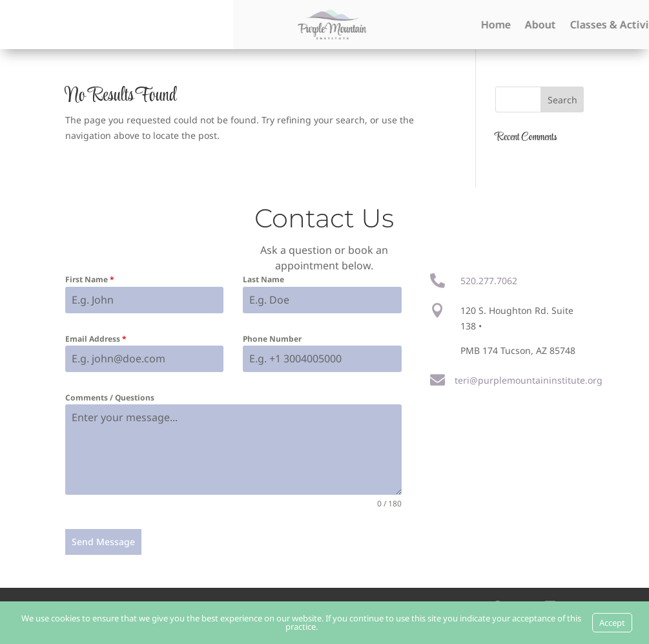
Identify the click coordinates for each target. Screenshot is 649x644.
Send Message (103, 542)
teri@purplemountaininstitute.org (529, 380)
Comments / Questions (110, 398)
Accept (612, 623)
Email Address (96, 339)
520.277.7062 (489, 281)
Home (624, 25)
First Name (90, 279)
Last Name (263, 279)
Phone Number (272, 339)
